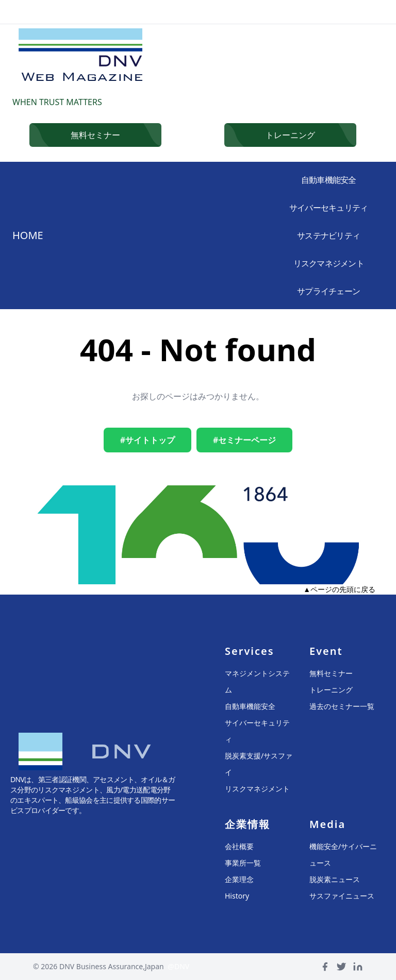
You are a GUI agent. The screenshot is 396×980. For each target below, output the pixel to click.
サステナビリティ (328, 235)
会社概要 (239, 846)
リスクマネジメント (328, 263)
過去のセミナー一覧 (342, 706)
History (237, 896)
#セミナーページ (244, 440)
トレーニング (331, 690)
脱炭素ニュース (335, 879)
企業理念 (239, 879)
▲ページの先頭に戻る (339, 589)
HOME (28, 235)
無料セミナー (331, 673)
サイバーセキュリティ (328, 208)
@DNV (178, 966)
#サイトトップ (147, 440)
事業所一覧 (243, 863)
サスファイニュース (342, 896)
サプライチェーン (328, 291)
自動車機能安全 (328, 180)
